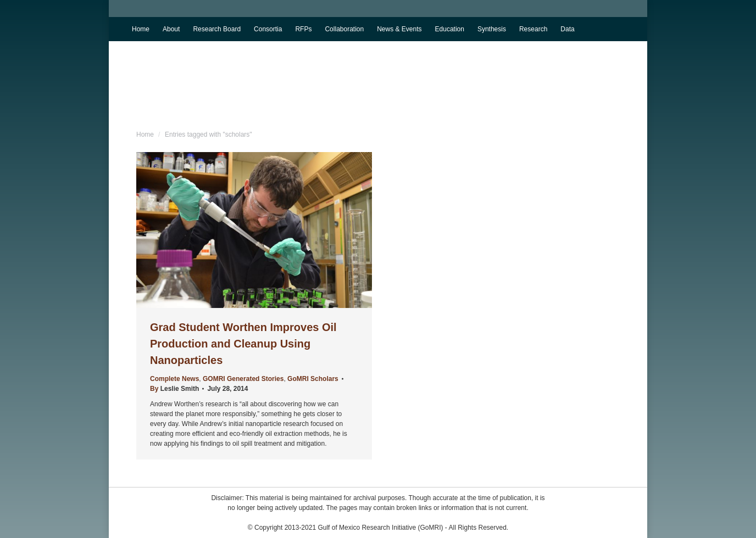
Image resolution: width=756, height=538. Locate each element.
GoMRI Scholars (313, 379)
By (174, 389)
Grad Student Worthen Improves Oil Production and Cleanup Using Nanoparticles (243, 344)
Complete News (174, 379)
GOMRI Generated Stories (243, 379)
